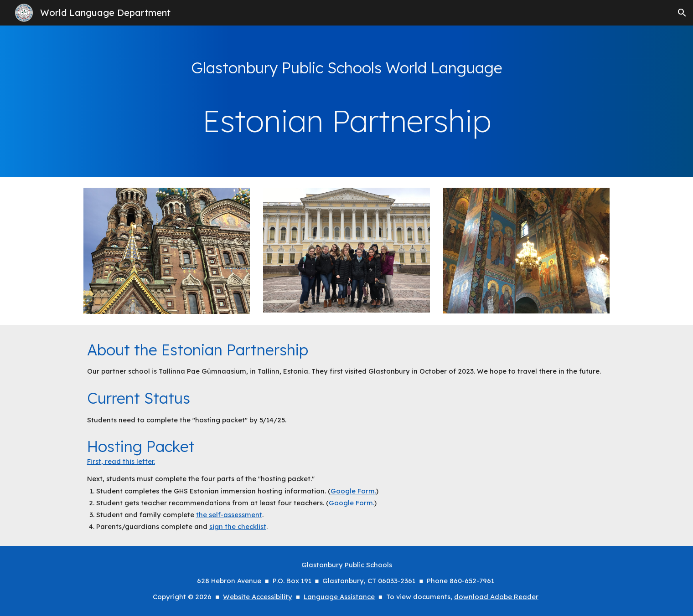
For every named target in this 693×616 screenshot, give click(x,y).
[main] (346, 68)
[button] (682, 13)
